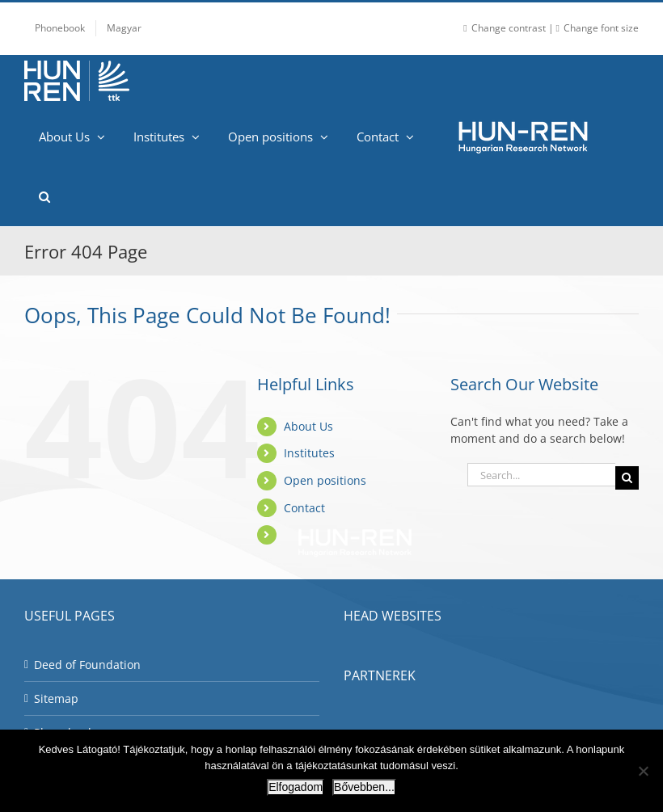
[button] (44, 196)
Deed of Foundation (87, 665)
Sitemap (56, 698)
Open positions (325, 480)
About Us (308, 426)
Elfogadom (296, 787)
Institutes (309, 453)
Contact (304, 508)
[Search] (627, 478)
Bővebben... (364, 787)
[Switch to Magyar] (124, 28)
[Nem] (643, 771)
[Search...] (541, 475)
